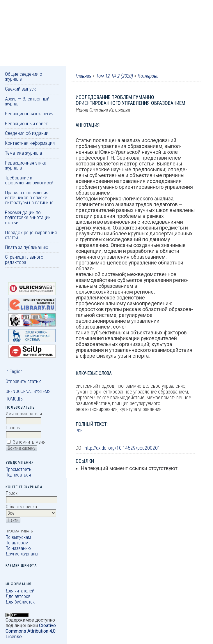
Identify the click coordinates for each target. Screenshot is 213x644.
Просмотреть (18, 469)
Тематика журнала (23, 153)
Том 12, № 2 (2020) (115, 76)
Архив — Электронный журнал (27, 101)
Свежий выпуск (21, 89)
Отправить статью (24, 381)
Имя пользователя (24, 414)
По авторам (17, 543)
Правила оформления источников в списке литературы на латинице (29, 198)
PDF (79, 431)
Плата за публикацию (27, 247)
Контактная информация (30, 143)
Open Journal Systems (28, 391)
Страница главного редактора (24, 259)
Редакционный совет (26, 123)
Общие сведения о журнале (24, 76)
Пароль (13, 428)
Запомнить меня (29, 442)
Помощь (14, 399)
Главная (84, 76)
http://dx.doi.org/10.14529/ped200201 (123, 448)
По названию (18, 548)
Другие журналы (22, 554)
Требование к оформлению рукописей (29, 180)
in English (14, 372)
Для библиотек (20, 602)
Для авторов (18, 596)
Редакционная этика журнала (26, 165)
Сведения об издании (27, 133)
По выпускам (18, 537)
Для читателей (20, 591)
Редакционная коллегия (29, 114)
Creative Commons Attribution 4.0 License (31, 631)
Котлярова (148, 76)
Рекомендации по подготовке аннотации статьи (28, 217)
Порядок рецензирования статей (31, 235)
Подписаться (18, 475)
